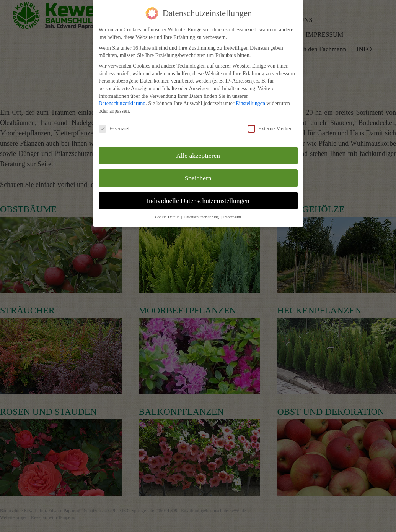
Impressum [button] (232, 217)
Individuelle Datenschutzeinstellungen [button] (198, 201)
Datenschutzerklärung (122, 103)
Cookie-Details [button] (168, 217)
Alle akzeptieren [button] (198, 156)
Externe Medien (270, 129)
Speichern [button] (198, 178)
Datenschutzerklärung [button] (202, 217)
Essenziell (115, 129)
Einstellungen (250, 103)
